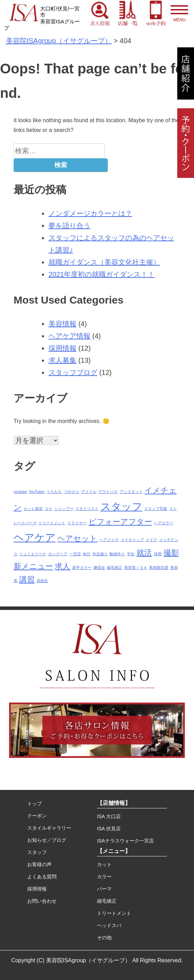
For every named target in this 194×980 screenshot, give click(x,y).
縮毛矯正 (107, 901)
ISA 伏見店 (109, 829)
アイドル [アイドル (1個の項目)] (89, 492)
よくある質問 (42, 877)
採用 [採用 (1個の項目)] (158, 554)
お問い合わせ (42, 901)
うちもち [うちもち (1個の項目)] (54, 492)
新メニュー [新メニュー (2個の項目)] (33, 566)
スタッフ (37, 852)
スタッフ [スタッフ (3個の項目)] (121, 506)
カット (104, 864)
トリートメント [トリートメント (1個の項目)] (52, 523)
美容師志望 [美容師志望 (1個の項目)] (159, 567)
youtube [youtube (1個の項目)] (20, 492)
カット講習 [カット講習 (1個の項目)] (33, 509)
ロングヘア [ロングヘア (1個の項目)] (58, 554)
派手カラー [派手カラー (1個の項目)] (82, 567)
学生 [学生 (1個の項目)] (131, 554)
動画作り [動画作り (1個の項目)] (117, 554)
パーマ (104, 889)
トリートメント (114, 913)
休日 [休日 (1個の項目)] (87, 554)
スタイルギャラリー (49, 828)
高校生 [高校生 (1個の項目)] (42, 581)
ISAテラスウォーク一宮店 (125, 841)
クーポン (37, 816)
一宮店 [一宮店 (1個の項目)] (75, 554)
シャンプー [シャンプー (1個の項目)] (64, 509)
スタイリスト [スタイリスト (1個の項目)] (87, 509)
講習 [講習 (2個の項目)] (27, 579)
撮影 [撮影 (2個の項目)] (171, 553)
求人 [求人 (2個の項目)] (62, 566)
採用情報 (62, 348)
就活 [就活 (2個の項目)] (144, 553)
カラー (104, 877)
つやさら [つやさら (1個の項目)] (72, 492)
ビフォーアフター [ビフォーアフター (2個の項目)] (120, 522)
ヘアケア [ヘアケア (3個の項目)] (35, 537)
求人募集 (62, 360)
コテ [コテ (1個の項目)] (48, 509)
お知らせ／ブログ (47, 840)
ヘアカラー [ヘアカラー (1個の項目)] (163, 523)
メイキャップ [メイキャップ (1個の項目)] (132, 540)
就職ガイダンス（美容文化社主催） (104, 262)
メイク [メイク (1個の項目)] (151, 540)
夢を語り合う (69, 226)
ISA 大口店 (109, 816)
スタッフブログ (73, 373)
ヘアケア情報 (69, 336)
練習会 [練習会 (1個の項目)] (99, 567)
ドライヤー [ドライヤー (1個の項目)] (77, 523)
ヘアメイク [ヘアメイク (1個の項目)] (109, 540)
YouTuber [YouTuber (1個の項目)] (36, 492)
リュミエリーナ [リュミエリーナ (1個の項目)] (33, 554)
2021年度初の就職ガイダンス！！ (102, 274)
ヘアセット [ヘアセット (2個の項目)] (77, 538)
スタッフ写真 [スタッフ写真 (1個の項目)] (156, 509)
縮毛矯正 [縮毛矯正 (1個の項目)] (114, 567)
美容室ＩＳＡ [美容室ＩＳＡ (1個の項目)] (136, 567)
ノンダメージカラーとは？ (90, 213)
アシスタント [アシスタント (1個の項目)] (131, 492)
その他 (104, 938)
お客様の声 (39, 864)
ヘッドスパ (109, 925)
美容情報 (62, 324)
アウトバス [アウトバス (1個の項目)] (108, 492)
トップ (35, 803)
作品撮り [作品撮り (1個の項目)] (100, 554)
